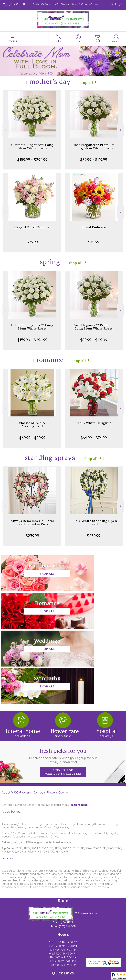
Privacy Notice (32, 978)
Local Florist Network (55, 978)
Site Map (75, 978)
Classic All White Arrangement (32, 425)
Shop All (86, 82)
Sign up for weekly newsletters (63, 697)
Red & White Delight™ (94, 423)
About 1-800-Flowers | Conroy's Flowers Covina (35, 717)
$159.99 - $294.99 (32, 160)
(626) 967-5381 (17, 4)
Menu (13, 41)
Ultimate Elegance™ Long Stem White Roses (32, 147)
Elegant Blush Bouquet (32, 227)
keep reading (79, 730)
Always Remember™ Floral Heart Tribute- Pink (32, 523)
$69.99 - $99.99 (32, 438)
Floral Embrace (94, 227)
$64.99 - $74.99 (94, 438)
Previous (5, 130)
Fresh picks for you (63, 681)
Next (121, 130)
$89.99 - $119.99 (94, 160)
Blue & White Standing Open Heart (94, 523)
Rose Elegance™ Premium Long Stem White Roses (94, 147)
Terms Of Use (12, 978)
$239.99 (32, 536)
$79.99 (32, 242)
